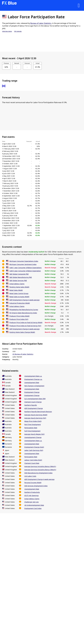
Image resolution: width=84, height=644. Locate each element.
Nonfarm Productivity (32, 492)
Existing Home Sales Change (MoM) (22, 332)
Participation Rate (31, 428)
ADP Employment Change (34, 408)
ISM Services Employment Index (36, 486)
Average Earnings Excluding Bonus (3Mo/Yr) (40, 470)
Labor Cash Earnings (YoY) (34, 450)
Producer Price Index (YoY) (19, 319)
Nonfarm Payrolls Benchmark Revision (38, 412)
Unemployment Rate (32, 383)
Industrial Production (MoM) (20, 303)
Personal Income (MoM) (33, 483)
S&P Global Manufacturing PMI (21, 277)
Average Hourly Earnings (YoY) (35, 418)
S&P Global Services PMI (18, 281)
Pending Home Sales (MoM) (19, 287)
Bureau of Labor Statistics (41, 23)
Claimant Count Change (33, 402)
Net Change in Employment (34, 386)
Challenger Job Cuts (32, 502)
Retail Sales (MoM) (16, 290)
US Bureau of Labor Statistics (23, 354)
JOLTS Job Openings (32, 495)
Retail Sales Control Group (19, 293)
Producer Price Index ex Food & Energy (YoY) (25, 326)
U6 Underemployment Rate (34, 505)
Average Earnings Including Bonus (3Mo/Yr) (40, 466)
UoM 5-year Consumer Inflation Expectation (25, 271)
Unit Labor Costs (30, 476)
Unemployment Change (33, 437)
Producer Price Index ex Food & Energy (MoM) (26, 322)
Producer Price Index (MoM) (19, 316)
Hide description (7, 31)
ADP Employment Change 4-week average (24, 300)
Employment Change (32, 392)
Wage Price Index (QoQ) (33, 421)
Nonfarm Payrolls (31, 405)
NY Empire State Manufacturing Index (23, 313)
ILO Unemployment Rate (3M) (35, 399)
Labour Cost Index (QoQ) (33, 460)
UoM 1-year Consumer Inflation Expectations (26, 268)
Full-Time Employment (32, 431)
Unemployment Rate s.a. (33, 376)
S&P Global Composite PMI (19, 274)
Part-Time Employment (33, 424)
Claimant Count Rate (32, 463)
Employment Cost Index (33, 508)
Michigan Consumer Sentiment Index (23, 264)
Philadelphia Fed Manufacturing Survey (24, 310)
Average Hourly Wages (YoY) (34, 434)
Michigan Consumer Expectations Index (24, 261)
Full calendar (18, 31)
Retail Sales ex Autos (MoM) (19, 297)
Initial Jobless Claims (17, 284)
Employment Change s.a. (33, 379)
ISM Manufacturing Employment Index (38, 473)
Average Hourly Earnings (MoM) (36, 415)
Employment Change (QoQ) (34, 447)
